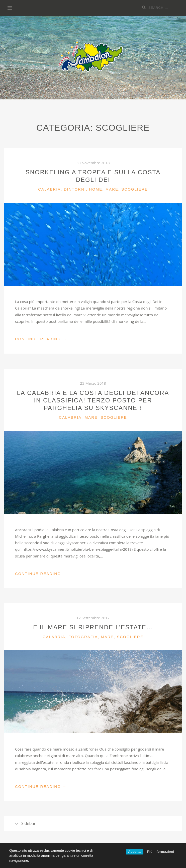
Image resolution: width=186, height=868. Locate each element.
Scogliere (135, 189)
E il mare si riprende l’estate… (93, 627)
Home (96, 189)
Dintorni (75, 189)
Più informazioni (161, 852)
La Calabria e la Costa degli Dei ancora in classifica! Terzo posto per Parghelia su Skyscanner (93, 400)
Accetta (135, 852)
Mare (112, 189)
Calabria (49, 189)
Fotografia (83, 637)
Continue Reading (41, 339)
